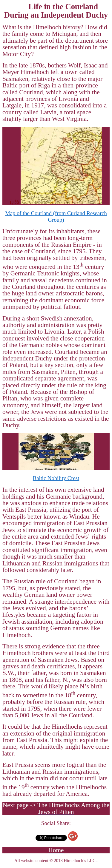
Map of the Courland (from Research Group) (56, 216)
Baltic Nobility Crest (56, 478)
